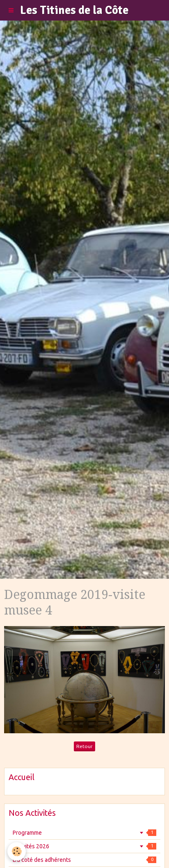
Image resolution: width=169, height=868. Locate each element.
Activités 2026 (84, 846)
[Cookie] (17, 851)
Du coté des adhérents (84, 860)
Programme (84, 833)
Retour (84, 746)
